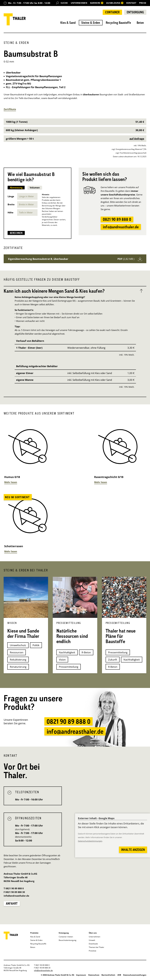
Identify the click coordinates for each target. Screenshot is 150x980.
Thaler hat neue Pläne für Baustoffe (121, 636)
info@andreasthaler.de (121, 227)
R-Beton (86, 652)
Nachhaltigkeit (67, 652)
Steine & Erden (91, 23)
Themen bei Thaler (96, 947)
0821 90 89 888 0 (117, 219)
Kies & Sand (68, 23)
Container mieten (66, 937)
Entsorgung (135, 12)
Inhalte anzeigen (133, 850)
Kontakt (131, 3)
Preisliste (93, 951)
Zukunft (113, 660)
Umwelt (92, 940)
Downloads (93, 944)
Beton (140, 23)
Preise (143, 3)
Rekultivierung (18, 660)
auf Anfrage (137, 139)
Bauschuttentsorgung (68, 940)
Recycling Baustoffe (118, 23)
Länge (11, 196)
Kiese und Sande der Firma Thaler (23, 633)
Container (112, 12)
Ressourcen (17, 652)
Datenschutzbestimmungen (90, 841)
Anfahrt (12, 903)
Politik (36, 645)
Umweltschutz (18, 645)
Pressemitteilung (69, 667)
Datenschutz (94, 975)
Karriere (97, 3)
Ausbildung (115, 3)
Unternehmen (79, 3)
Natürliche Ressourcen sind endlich (72, 636)
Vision (62, 660)
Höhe (10, 212)
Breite (11, 204)
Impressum (81, 975)
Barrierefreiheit (108, 975)
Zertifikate (10, 109)
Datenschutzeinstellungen (135, 975)
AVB (119, 975)
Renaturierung (18, 667)
